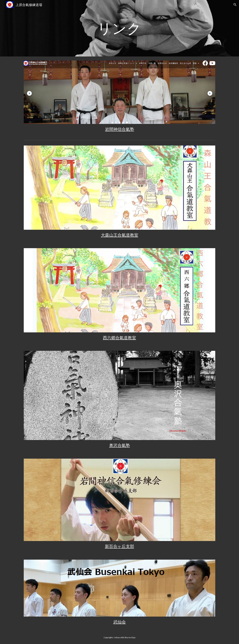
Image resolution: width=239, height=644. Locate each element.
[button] (235, 5)
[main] (119, 28)
